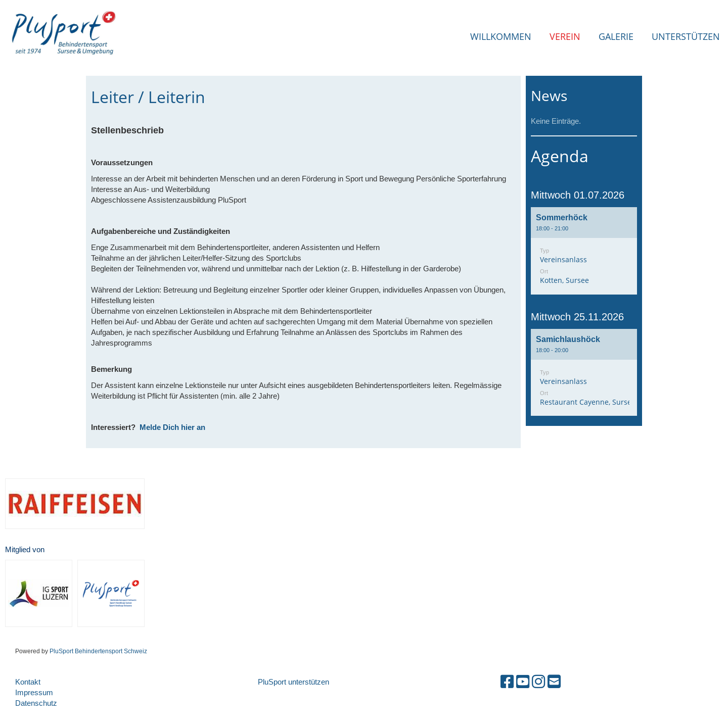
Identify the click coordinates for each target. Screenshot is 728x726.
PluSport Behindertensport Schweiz (98, 651)
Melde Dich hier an (172, 427)
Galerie (616, 36)
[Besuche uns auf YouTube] (523, 682)
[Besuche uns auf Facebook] (507, 682)
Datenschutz (36, 703)
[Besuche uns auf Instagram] (538, 682)
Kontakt (28, 682)
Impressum (34, 692)
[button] (584, 251)
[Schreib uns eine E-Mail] (554, 682)
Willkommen (501, 36)
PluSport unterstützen (293, 682)
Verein (565, 36)
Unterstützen (686, 36)
